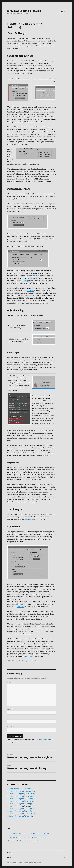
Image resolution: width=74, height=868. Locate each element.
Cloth (39, 833)
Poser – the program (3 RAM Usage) (22, 796)
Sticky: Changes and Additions (20, 789)
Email (10, 718)
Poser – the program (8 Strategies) (21, 809)
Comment (11, 683)
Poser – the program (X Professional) (22, 814)
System (28, 661)
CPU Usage (20, 607)
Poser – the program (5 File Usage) (21, 801)
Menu (63, 12)
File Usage (30, 291)
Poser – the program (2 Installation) (22, 794)
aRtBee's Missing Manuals (24, 11)
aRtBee (9, 661)
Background (23, 833)
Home (10, 853)
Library (27, 519)
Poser (24, 661)
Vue (35, 841)
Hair (9, 837)
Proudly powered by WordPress (33, 863)
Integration (17, 837)
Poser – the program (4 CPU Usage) (22, 799)
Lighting (26, 837)
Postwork (11, 841)
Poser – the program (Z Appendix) (21, 816)
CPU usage (25, 281)
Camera (33, 833)
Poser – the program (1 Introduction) (22, 791)
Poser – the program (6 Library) (20, 804)
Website (10, 727)
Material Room (36, 837)
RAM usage (35, 276)
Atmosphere (12, 833)
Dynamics (47, 833)
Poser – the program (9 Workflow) (21, 811)
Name (10, 709)
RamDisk (29, 656)
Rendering (21, 841)
